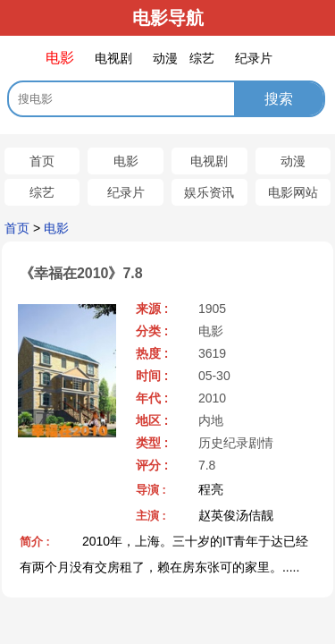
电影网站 (293, 192)
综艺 (42, 192)
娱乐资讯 (209, 192)
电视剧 (209, 161)
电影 (126, 161)
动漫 (293, 161)
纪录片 (126, 192)
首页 (42, 161)
